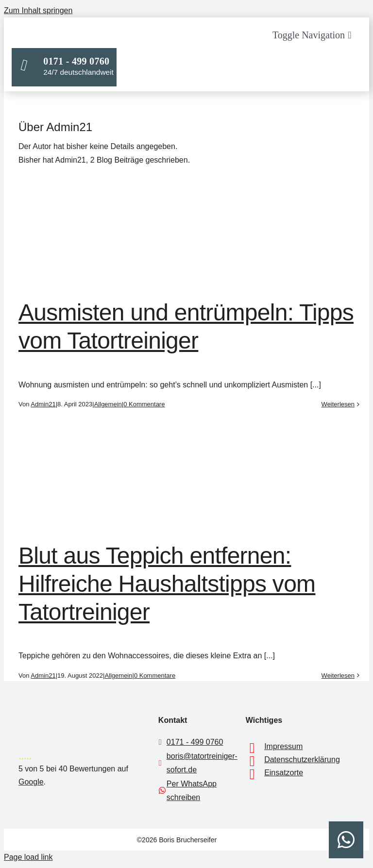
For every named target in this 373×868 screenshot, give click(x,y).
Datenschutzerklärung (302, 759)
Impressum (283, 746)
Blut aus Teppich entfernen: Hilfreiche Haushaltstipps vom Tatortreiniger (167, 584)
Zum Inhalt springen (38, 10)
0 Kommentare (144, 404)
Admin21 (43, 404)
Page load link (28, 857)
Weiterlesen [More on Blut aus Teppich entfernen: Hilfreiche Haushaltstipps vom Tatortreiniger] (338, 676)
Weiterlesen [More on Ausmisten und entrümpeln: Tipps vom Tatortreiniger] (338, 404)
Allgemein (108, 404)
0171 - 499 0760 (195, 742)
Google (31, 782)
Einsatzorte (284, 773)
